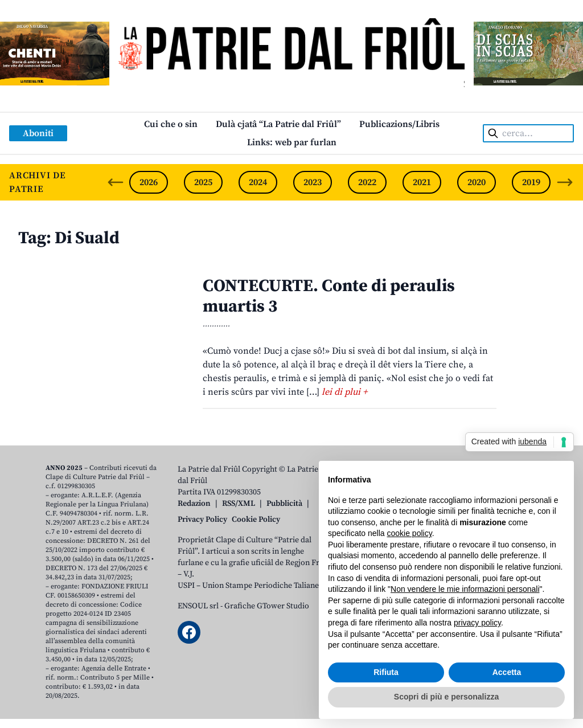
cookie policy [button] (410, 533)
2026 (149, 182)
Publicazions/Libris (399, 124)
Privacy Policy (202, 520)
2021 (422, 182)
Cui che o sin (171, 124)
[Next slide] (565, 182)
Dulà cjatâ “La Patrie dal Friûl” (278, 124)
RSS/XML (239, 504)
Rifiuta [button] (386, 672)
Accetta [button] (507, 672)
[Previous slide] (116, 182)
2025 (203, 182)
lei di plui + (344, 392)
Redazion (194, 504)
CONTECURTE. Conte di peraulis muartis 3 (329, 296)
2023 (313, 182)
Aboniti (38, 133)
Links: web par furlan (292, 142)
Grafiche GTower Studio (267, 606)
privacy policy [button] (477, 623)
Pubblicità (284, 504)
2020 (477, 182)
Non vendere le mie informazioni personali (465, 589)
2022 (367, 182)
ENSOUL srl (198, 606)
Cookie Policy (256, 520)
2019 (531, 182)
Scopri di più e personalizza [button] (446, 697)
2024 (258, 182)
